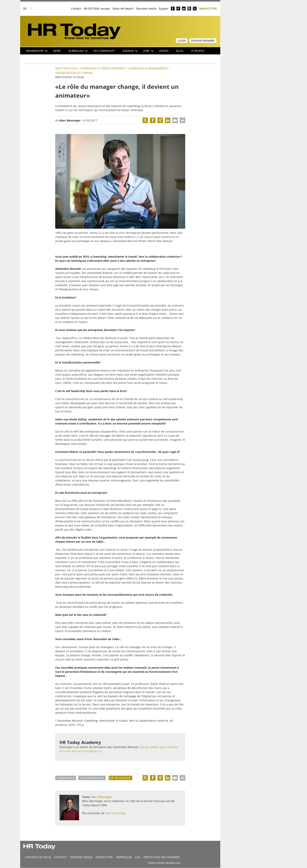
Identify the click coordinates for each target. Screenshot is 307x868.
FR (31, 9)
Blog (180, 51)
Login (182, 41)
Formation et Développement (102, 68)
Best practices (66, 68)
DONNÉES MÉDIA (81, 857)
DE (25, 9)
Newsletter (208, 8)
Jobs (148, 51)
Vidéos (164, 51)
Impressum (124, 857)
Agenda (130, 51)
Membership (37, 51)
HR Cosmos (122, 778)
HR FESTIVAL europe (97, 9)
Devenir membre (203, 41)
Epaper (164, 9)
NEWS (57, 51)
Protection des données (162, 857)
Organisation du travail (74, 73)
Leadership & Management (148, 68)
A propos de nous (38, 857)
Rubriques (78, 51)
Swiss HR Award (123, 9)
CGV (138, 857)
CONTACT (60, 857)
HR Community (104, 51)
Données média (146, 9)
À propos (198, 51)
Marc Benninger (70, 120)
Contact (76, 9)
